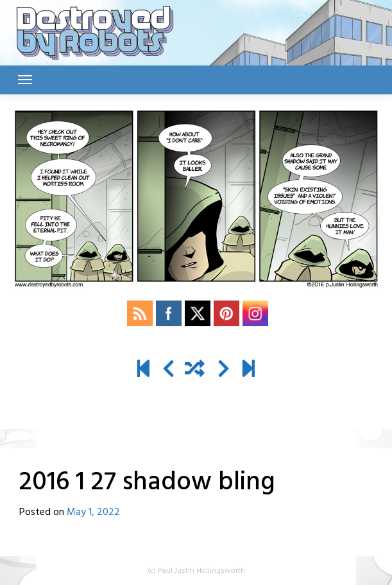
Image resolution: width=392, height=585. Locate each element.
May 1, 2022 (93, 512)
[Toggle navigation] (25, 80)
